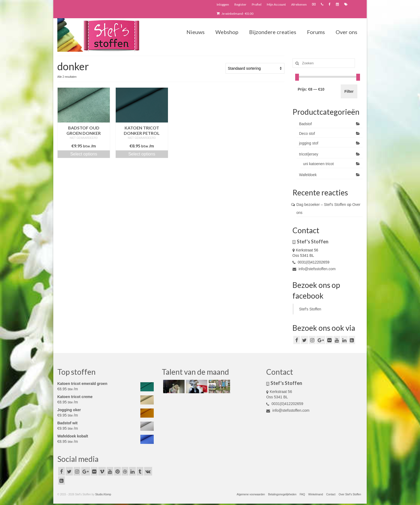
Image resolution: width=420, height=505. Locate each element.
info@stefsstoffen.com (314, 269)
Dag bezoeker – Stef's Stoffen (321, 205)
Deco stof (307, 133)
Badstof (305, 124)
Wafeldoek (308, 175)
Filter (349, 91)
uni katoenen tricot (318, 164)
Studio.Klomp (103, 494)
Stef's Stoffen (310, 309)
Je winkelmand (235, 14)
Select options (84, 154)
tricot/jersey (309, 154)
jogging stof (309, 143)
